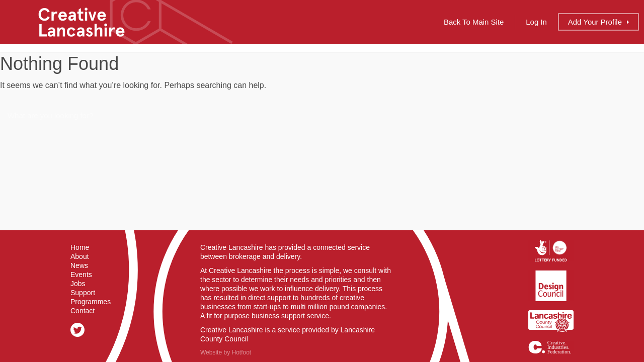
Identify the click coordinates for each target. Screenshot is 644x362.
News (79, 265)
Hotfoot (241, 352)
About (80, 256)
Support (83, 293)
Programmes (91, 302)
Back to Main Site (474, 22)
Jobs (78, 284)
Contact (83, 311)
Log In (536, 22)
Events (81, 275)
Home (80, 247)
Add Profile (595, 22)
